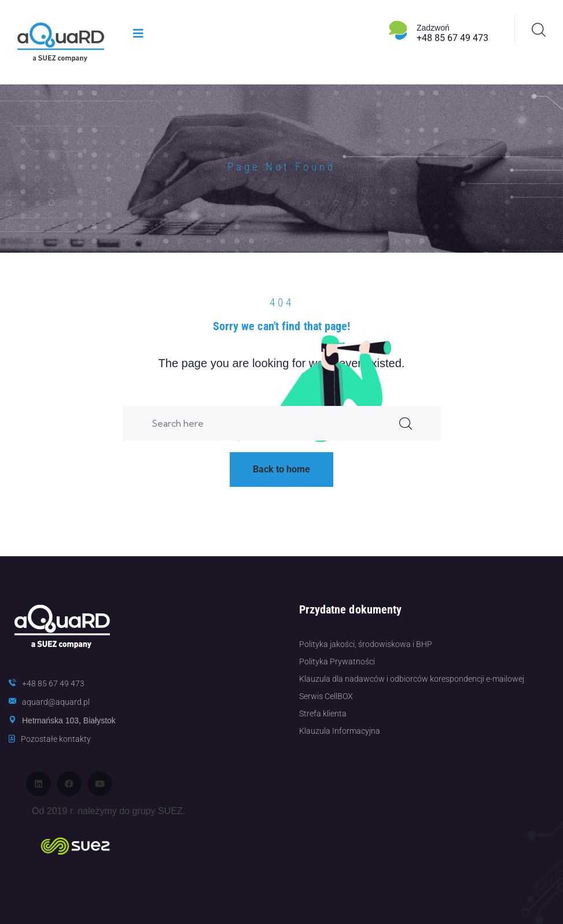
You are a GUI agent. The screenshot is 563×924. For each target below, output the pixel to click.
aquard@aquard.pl (56, 702)
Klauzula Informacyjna (340, 731)
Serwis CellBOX (326, 696)
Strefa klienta (323, 714)
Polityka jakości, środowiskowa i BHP (366, 644)
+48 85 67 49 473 (452, 38)
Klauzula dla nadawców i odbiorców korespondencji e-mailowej (412, 679)
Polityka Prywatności (337, 661)
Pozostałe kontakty (56, 739)
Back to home (281, 469)
